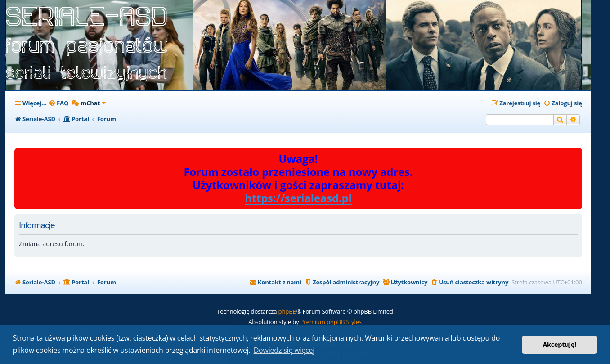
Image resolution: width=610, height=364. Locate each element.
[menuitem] (58, 103)
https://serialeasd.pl (298, 198)
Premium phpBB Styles (331, 322)
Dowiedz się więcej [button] (284, 350)
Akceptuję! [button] (559, 344)
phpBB (287, 311)
